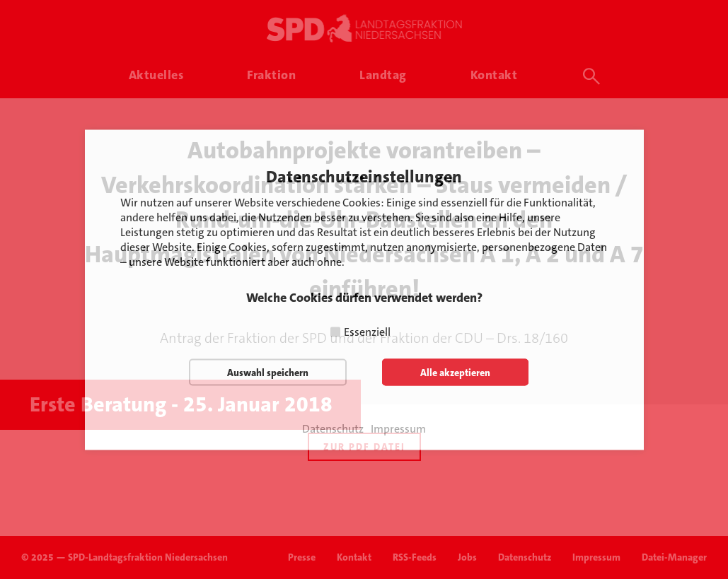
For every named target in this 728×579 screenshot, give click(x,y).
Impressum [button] (398, 428)
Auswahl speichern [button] (268, 372)
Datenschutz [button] (333, 428)
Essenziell (367, 331)
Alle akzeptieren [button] (455, 372)
